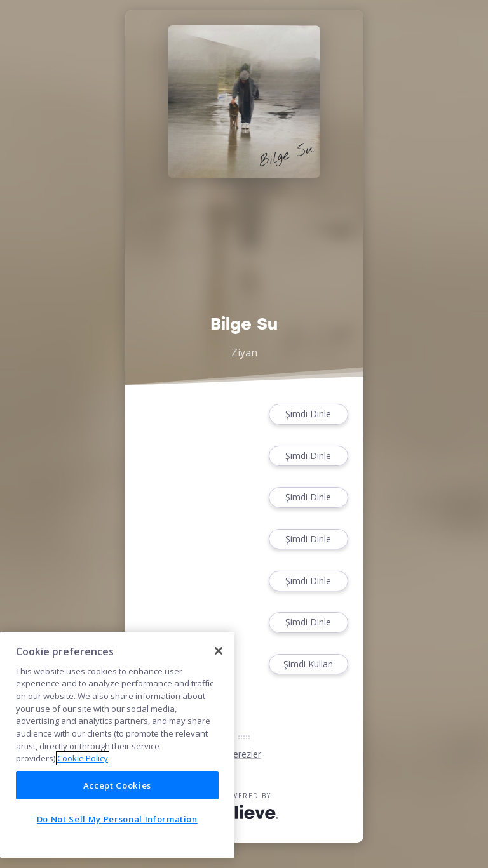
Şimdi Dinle (308, 414)
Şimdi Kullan (308, 664)
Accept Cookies (117, 785)
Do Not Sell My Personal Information (117, 819)
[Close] (219, 651)
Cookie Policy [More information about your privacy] (83, 758)
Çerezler (244, 754)
